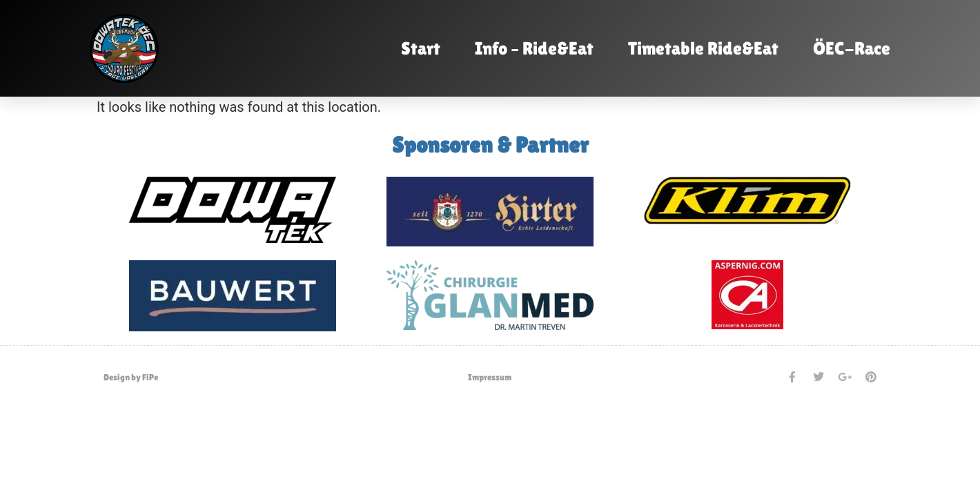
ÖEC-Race (852, 48)
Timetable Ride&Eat (703, 48)
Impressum (490, 377)
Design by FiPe (131, 377)
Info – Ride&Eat (534, 48)
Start (421, 48)
